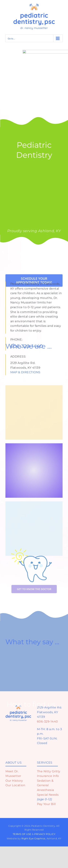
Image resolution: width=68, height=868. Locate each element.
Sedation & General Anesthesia (46, 785)
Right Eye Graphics (33, 838)
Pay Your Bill (46, 804)
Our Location (15, 785)
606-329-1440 (27, 346)
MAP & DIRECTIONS (25, 372)
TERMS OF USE (22, 834)
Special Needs (48, 795)
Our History (14, 781)
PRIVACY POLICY (45, 834)
